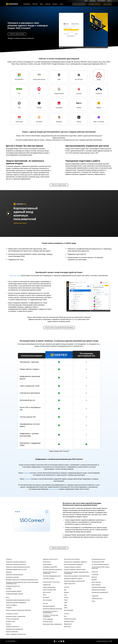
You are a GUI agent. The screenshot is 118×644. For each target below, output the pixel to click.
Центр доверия (47, 610)
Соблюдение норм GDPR (50, 613)
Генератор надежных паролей (72, 613)
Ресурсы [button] (55, 5)
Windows (66, 638)
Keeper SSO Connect (15, 276)
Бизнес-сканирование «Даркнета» (74, 610)
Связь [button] (61, 5)
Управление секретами (12, 623)
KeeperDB (9, 618)
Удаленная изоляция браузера (15, 621)
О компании (95, 620)
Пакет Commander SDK (49, 636)
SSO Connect (47, 638)
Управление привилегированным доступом (18, 613)
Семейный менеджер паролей (14, 640)
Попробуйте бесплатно (94, 5)
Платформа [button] (27, 5)
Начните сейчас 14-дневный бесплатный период (59, 328)
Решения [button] (35, 5)
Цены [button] (41, 5)
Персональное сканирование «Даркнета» (76, 608)
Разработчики (47, 631)
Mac (65, 636)
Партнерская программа (98, 636)
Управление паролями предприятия (16, 608)
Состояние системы (49, 624)
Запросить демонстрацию (17, 35)
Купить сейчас (107, 5)
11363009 (32, 474)
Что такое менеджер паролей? (100, 610)
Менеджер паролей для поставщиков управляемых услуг (22, 626)
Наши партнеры (96, 631)
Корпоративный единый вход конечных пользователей (26, 214)
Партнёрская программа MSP (100, 638)
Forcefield (9, 635)
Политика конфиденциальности (52, 622)
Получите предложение (79, 5)
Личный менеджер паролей (14, 637)
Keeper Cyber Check (70, 630)
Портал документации (49, 633)
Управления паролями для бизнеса (16, 610)
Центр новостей (96, 628)
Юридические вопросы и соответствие (50, 619)
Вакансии (94, 623)
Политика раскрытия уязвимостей (52, 615)
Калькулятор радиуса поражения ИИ (74, 627)
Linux (65, 641)
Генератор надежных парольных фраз (75, 615)
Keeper (12, 5)
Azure (45, 641)
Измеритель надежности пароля (73, 624)
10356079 (28, 480)
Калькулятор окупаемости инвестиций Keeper (77, 622)
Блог (86, 1)
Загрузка (48, 5)
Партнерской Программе (99, 633)
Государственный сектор (13, 632)
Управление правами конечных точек (16, 615)
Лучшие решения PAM (98, 608)
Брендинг (94, 626)
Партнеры (93, 1)
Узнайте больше (53, 490)
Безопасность (47, 608)
